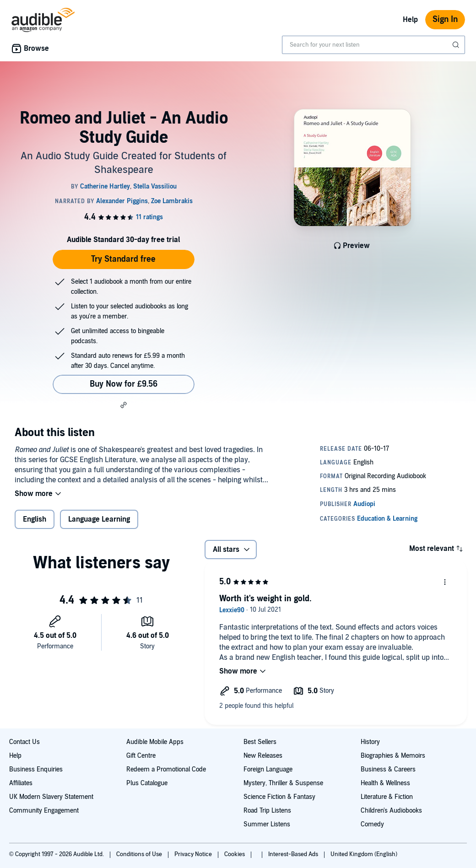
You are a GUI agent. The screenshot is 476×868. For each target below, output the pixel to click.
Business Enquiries (36, 769)
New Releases (263, 756)
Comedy (372, 824)
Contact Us (24, 742)
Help (410, 20)
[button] (124, 405)
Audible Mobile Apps (155, 742)
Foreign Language (268, 769)
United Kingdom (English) (364, 854)
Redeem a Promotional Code (166, 769)
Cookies (235, 854)
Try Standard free (123, 259)
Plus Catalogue (147, 783)
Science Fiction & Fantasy (279, 797)
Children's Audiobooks (391, 811)
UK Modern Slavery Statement (51, 797)
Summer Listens (267, 824)
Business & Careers (388, 769)
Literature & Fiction (387, 797)
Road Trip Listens (267, 811)
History (370, 742)
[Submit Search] (457, 45)
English (35, 519)
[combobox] (373, 45)
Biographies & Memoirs (393, 756)
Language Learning (99, 519)
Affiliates (21, 783)
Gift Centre (141, 756)
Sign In (445, 19)
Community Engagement (44, 811)
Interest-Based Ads (294, 854)
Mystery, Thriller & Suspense (283, 783)
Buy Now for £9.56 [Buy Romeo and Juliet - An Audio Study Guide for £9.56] (124, 384)
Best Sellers (260, 742)
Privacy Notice (194, 854)
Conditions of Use (140, 854)
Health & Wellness (385, 783)
